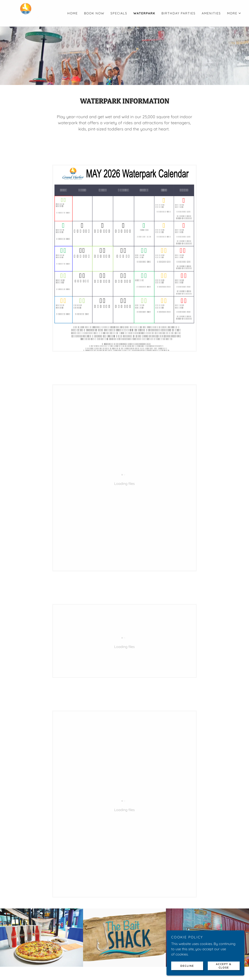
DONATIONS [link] (141, 927)
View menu (124, 798)
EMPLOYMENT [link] (186, 927)
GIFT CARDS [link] (116, 927)
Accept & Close (224, 966)
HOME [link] (73, 13)
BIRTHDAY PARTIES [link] (178, 13)
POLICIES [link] (209, 927)
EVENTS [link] (96, 927)
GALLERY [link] (163, 927)
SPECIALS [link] (119, 13)
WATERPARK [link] (144, 13)
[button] (234, 13)
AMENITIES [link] (211, 13)
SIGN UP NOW (124, 863)
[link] (26, 13)
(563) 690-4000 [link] (130, 957)
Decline (187, 966)
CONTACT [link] (77, 927)
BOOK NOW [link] (94, 13)
